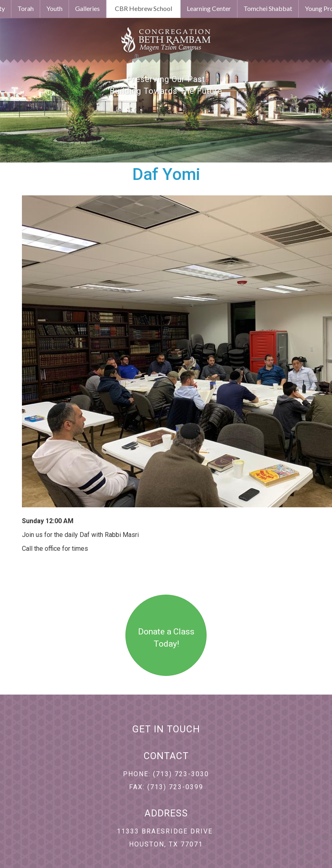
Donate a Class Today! (166, 638)
